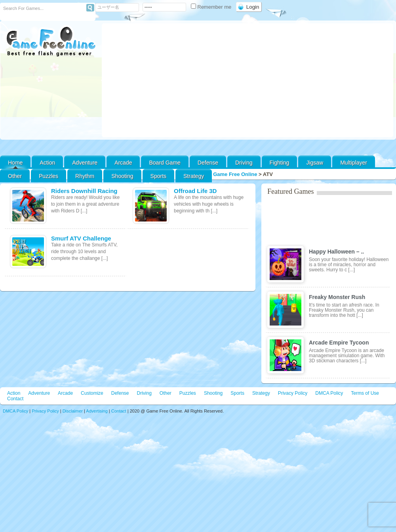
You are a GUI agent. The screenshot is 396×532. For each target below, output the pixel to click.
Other (166, 393)
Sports (158, 176)
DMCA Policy (329, 393)
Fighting (280, 163)
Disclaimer (73, 411)
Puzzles (49, 176)
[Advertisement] (248, 80)
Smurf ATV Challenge (81, 238)
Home (15, 163)
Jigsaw (315, 163)
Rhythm (85, 176)
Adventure (85, 163)
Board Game (165, 163)
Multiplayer (354, 163)
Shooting (122, 176)
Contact (15, 399)
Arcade (123, 163)
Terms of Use (365, 393)
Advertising (97, 411)
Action (47, 163)
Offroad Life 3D (195, 191)
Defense (208, 163)
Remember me (212, 7)
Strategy (194, 176)
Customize (92, 393)
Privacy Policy (293, 393)
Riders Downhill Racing (84, 191)
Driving (244, 163)
